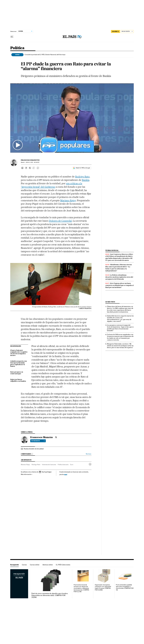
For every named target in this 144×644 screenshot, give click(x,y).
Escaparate (14, 565)
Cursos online (35, 565)
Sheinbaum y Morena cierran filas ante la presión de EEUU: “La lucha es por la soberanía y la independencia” (119, 268)
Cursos (24, 565)
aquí (66, 474)
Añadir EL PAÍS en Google (83, 168)
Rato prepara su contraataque (17, 373)
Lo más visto (110, 302)
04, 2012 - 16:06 (32, 162)
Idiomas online (48, 565)
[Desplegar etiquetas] (90, 464)
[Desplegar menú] (12, 37)
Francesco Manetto (30, 160)
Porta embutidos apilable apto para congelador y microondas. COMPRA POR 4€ (125, 587)
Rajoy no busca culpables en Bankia (18, 380)
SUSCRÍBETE (115, 31)
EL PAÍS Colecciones (63, 565)
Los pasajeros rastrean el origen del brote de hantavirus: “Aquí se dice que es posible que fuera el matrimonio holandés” (120, 328)
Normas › (89, 454)
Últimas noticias (112, 250)
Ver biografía (38, 441)
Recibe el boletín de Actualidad (34, 449)
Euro (72, 465)
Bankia (86, 180)
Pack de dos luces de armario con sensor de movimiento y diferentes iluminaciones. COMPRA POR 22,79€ (81, 588)
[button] (72, 118)
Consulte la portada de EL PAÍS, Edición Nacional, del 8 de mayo (45, 55)
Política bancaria (63, 465)
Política (17, 48)
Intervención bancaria (49, 465)
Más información (27, 474)
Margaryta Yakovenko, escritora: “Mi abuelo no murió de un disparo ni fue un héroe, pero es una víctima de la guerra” (120, 346)
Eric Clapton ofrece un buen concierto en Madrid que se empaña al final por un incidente (120, 285)
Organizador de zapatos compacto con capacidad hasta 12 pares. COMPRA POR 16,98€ (103, 587)
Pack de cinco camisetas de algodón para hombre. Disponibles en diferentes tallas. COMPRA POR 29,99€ (50, 595)
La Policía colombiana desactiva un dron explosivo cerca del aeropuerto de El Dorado (119, 277)
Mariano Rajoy (68, 200)
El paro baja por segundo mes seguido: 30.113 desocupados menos (19, 353)
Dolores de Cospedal (60, 221)
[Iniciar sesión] (127, 31)
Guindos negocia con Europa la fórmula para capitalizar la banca (18, 364)
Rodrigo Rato (82, 177)
